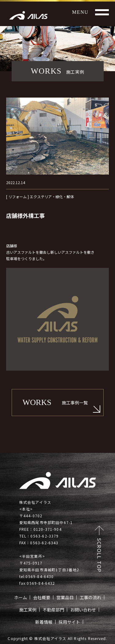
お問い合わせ (83, 610)
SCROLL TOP (99, 555)
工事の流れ (90, 597)
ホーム (21, 597)
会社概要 (42, 597)
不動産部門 (53, 610)
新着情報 (44, 622)
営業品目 (65, 597)
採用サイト (69, 622)
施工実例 (28, 610)
